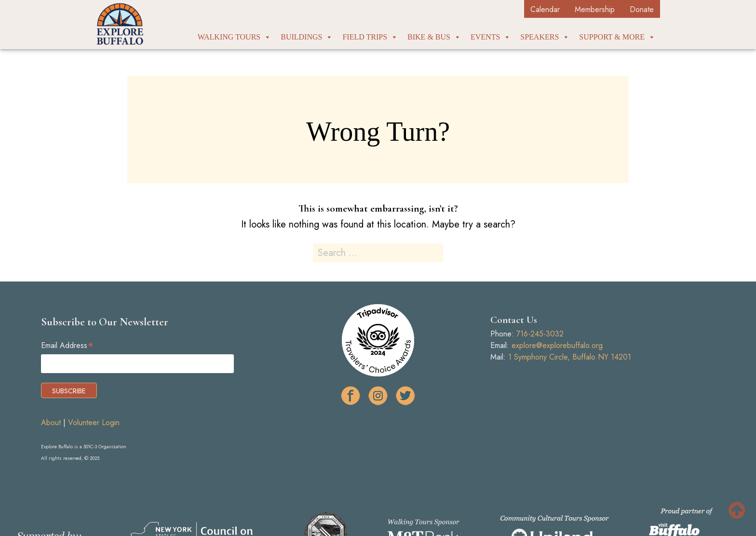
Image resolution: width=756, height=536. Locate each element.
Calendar (545, 9)
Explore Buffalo (120, 24)
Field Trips (370, 37)
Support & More (617, 37)
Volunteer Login (94, 422)
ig (378, 396)
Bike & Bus (434, 37)
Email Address (67, 345)
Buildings (307, 37)
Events (491, 37)
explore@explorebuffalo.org (557, 345)
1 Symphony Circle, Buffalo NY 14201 (570, 357)
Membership (595, 9)
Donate (642, 9)
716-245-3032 (540, 334)
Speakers (545, 37)
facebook (351, 396)
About (51, 422)
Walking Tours (235, 37)
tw (405, 396)
